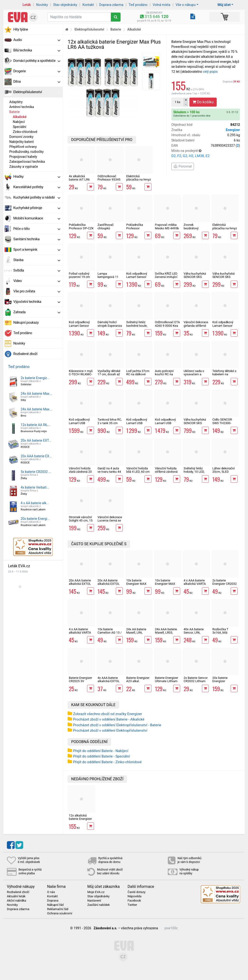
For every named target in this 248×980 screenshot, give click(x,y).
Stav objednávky (65, 5)
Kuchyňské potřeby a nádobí (37, 197)
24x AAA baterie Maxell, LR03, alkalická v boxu (166, 633)
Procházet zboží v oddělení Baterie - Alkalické (109, 719)
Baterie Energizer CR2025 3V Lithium (80, 681)
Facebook (134, 901)
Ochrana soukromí (60, 913)
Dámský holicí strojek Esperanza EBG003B (110, 326)
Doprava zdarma (111, 5)
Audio (37, 40)
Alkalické (20, 117)
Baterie (14, 112)
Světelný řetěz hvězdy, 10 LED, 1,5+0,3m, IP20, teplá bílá (194, 473)
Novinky (42, 5)
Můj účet (224, 5)
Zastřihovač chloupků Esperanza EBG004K (106, 230)
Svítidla (37, 270)
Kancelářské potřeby (37, 187)
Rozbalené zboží (25, 354)
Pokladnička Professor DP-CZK (81, 226)
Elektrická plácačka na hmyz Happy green (225, 228)
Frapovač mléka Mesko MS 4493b (167, 226)
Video (37, 281)
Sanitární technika (37, 239)
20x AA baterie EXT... (36, 440)
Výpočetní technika (37, 302)
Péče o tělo (37, 229)
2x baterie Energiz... (35, 378)
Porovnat (183, 166)
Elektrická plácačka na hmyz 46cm (139, 180)
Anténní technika (22, 107)
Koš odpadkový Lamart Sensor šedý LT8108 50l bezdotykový (80, 327)
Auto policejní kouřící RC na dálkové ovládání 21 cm (166, 376)
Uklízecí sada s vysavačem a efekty (194, 374)
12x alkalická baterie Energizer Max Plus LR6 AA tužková (81, 821)
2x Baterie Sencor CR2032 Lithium (196, 679)
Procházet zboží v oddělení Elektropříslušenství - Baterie (117, 725)
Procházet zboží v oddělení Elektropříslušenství (110, 730)
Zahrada (37, 312)
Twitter (132, 905)
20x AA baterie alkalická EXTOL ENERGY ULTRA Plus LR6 (109, 585)
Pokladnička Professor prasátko (135, 228)
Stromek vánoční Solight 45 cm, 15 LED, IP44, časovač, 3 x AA (81, 522)
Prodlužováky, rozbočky (26, 152)
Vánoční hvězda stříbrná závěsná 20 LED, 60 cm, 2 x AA (167, 473)
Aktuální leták (16, 896)
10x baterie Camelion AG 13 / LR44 (110, 633)
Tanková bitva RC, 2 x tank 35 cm (110, 421)
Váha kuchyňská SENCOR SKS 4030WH (224, 277)
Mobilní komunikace (37, 218)
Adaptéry (16, 102)
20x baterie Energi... (35, 519)
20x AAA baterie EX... (36, 456)
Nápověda (135, 896)
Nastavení (94, 901)
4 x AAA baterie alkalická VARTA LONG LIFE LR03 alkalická (195, 585)
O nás (51, 892)
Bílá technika (37, 50)
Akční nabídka (16, 901)
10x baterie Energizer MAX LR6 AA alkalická (166, 584)
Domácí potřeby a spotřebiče (37, 61)
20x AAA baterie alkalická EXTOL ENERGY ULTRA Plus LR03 (80, 585)
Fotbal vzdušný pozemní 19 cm (79, 275)
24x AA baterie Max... (36, 394)
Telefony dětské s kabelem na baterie (224, 374)
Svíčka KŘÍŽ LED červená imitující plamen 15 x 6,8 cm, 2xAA (166, 279)
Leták (27, 5)
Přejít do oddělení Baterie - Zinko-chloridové (107, 762)
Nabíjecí (19, 122)
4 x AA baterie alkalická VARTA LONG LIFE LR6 (80, 633)
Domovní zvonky (21, 137)
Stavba (37, 260)
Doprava (231, 82)
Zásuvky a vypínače (24, 167)
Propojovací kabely (23, 157)
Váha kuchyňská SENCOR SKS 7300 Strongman (195, 423)
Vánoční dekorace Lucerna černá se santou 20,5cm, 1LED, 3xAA (110, 522)
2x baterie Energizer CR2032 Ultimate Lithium (225, 584)
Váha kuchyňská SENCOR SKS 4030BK (195, 277)
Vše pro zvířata (37, 291)
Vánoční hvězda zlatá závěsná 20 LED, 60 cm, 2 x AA (80, 473)
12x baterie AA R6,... (35, 425)
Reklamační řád (58, 909)
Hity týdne (21, 29)
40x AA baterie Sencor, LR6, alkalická (194, 633)
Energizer (233, 130)
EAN (206, 146)
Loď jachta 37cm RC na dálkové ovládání (138, 374)
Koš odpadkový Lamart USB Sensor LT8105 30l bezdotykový (137, 425)
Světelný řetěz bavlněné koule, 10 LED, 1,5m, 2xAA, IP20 (137, 327)
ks (178, 102)
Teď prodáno (138, 5)
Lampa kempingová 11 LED (108, 277)
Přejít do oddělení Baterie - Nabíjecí (101, 751)
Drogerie (37, 71)
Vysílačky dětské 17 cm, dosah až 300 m (109, 374)
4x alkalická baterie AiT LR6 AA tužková (79, 180)
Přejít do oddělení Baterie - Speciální (101, 756)
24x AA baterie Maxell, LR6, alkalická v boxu (137, 633)
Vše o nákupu (186, 5)
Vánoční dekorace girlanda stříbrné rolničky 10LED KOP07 (196, 327)
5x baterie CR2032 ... (36, 472)
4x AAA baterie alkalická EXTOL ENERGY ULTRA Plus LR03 (109, 683)
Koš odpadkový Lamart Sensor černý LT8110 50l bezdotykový (138, 279)
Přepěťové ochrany (23, 147)
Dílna (37, 82)
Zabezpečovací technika (27, 162)
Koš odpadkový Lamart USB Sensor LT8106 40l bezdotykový (166, 425)
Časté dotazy (137, 892)
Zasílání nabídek (98, 905)
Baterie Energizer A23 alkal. (138, 679)
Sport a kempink (37, 250)
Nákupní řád (56, 905)
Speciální (20, 127)
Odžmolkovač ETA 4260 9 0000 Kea (167, 324)
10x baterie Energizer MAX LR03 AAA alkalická (136, 585)
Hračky (37, 177)
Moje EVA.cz (96, 892)
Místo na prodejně (206, 154)
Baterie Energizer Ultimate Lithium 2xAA (167, 681)
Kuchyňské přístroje (37, 208)
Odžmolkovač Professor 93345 (109, 178)
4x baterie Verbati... (35, 487)
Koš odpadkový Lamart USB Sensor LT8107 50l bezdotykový (80, 425)
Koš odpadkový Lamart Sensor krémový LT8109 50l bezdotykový (224, 327)
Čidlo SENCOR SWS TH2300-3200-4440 (222, 423)
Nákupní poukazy (26, 322)
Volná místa (162, 5)
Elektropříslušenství (37, 92)
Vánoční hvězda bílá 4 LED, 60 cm (138, 470)
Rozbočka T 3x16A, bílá (220, 631)
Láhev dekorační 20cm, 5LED (224, 470)
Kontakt (88, 5)
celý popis (210, 72)
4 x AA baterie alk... (35, 503)
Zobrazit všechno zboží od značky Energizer (108, 714)
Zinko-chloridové (25, 132)
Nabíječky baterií (21, 142)
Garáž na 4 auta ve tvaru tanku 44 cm (109, 472)
